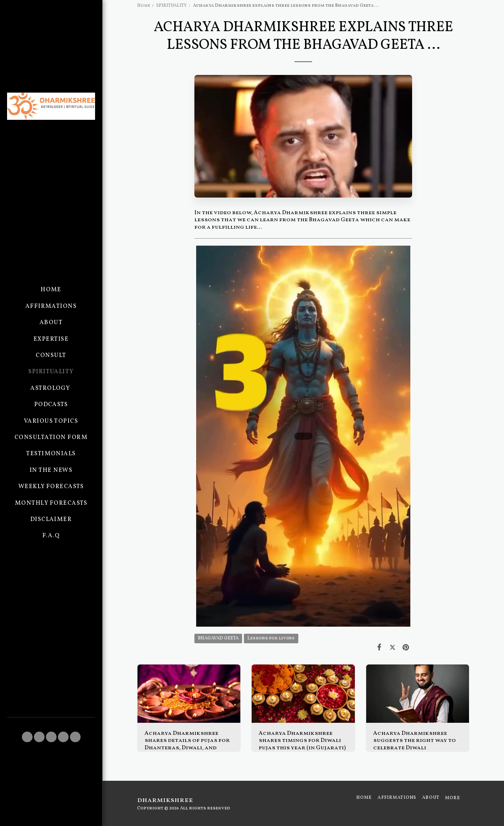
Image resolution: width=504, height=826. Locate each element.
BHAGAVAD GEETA (218, 638)
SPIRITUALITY (172, 5)
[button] (27, 737)
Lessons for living (271, 638)
